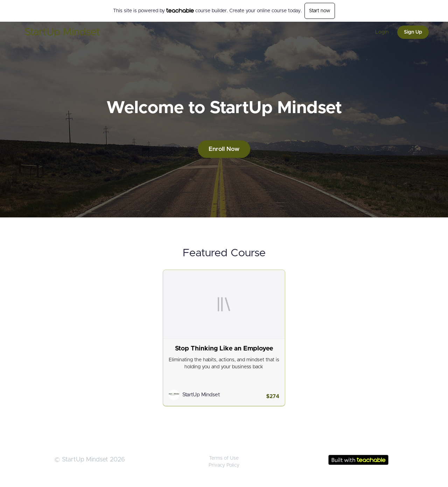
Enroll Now (224, 149)
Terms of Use (224, 458)
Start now (320, 11)
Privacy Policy (224, 465)
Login (382, 32)
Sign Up (413, 32)
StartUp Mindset (62, 32)
